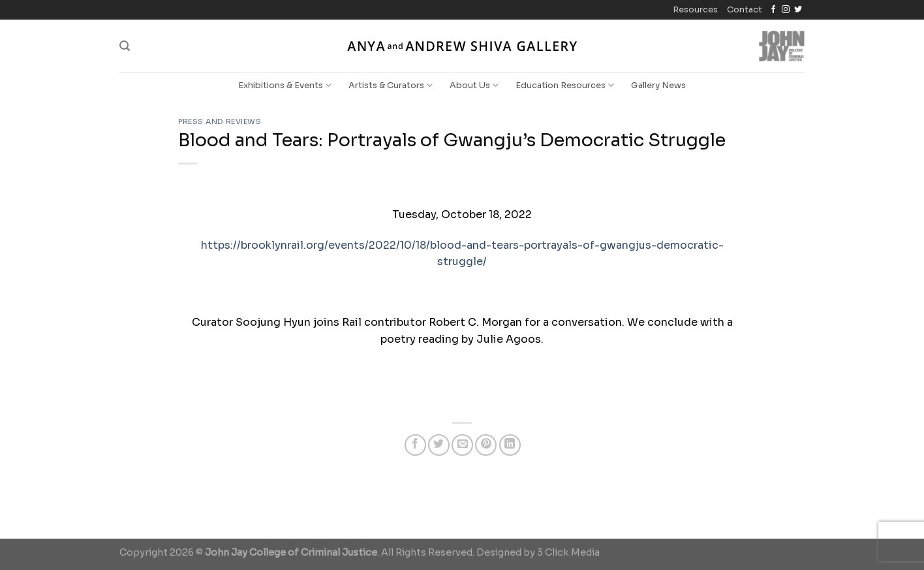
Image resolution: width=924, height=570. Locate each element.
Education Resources (565, 85)
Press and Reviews (220, 121)
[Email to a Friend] (462, 445)
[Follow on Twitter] (798, 10)
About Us (474, 85)
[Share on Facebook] (415, 445)
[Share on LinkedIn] (510, 445)
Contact (745, 10)
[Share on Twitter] (439, 445)
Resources (695, 10)
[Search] (125, 46)
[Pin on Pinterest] (486, 445)
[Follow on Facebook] (773, 10)
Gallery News (658, 86)
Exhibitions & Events (285, 85)
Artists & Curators (391, 85)
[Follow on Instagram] (786, 10)
